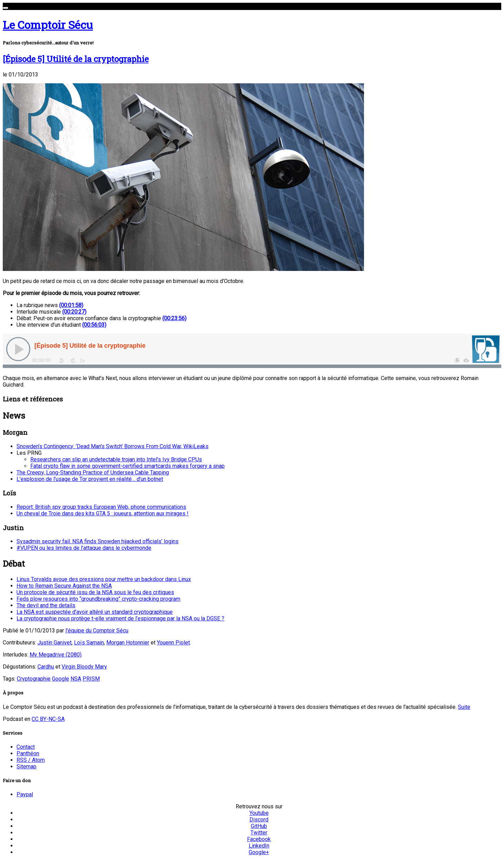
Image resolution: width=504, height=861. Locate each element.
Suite (464, 707)
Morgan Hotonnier (128, 643)
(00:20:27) (74, 312)
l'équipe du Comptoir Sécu (97, 631)
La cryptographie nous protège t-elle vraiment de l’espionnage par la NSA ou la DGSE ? (120, 618)
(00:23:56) (174, 318)
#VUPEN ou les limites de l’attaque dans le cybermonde (84, 548)
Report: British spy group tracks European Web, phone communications (101, 507)
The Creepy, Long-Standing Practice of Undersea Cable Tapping (93, 472)
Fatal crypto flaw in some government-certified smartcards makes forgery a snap (127, 466)
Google (61, 679)
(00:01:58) (71, 305)
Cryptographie (34, 679)
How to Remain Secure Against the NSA (64, 586)
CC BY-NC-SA (48, 719)
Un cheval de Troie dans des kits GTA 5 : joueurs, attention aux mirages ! (103, 513)
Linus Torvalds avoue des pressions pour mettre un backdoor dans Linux (104, 579)
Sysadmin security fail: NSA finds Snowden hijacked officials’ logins (98, 541)
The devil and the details (46, 605)
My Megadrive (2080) (56, 655)
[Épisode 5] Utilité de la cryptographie (76, 59)
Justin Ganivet (55, 643)
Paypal (25, 794)
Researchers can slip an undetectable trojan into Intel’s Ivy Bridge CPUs (116, 459)
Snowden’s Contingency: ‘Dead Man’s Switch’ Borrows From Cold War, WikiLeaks (112, 446)
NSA (76, 679)
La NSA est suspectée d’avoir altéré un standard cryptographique (95, 612)
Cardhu (46, 667)
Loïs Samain (89, 643)
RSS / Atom (31, 760)
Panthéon (28, 753)
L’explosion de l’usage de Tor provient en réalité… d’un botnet (90, 479)
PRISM (91, 679)
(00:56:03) (94, 325)
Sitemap (26, 766)
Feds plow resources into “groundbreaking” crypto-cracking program (98, 599)
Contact (26, 747)
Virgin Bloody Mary (84, 667)
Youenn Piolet (173, 643)
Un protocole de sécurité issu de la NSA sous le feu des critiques (95, 592)
